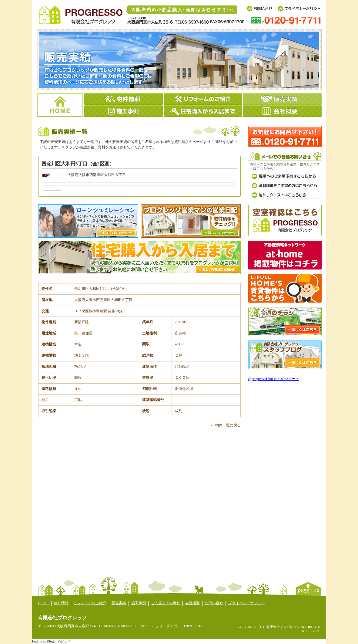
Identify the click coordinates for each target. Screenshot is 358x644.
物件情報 (61, 603)
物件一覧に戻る (228, 425)
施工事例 (139, 603)
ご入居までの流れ (166, 603)
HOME (43, 603)
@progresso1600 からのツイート (274, 379)
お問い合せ (214, 603)
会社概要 (192, 603)
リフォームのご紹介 (90, 603)
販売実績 (119, 603)
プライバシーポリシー (246, 603)
